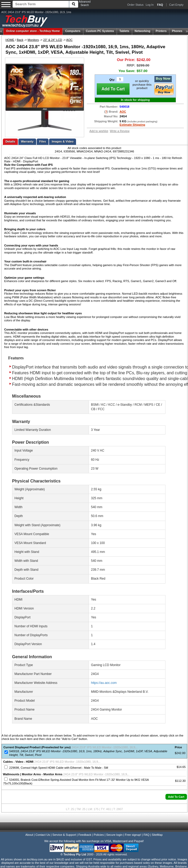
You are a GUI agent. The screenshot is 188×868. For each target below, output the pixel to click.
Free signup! (133, 835)
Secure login (114, 835)
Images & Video (63, 141)
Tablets (124, 31)
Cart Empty (176, 5)
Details (10, 141)
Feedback (85, 835)
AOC (69, 40)
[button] (176, 797)
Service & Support (64, 835)
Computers (73, 31)
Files (43, 141)
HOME (10, 40)
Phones (177, 31)
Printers (161, 31)
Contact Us (43, 835)
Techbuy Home (33, 31)
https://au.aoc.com (104, 683)
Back (20, 40)
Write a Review (120, 131)
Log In (150, 5)
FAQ (147, 835)
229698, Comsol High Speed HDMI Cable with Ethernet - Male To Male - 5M (59, 768)
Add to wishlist (99, 131)
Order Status (135, 5)
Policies (99, 835)
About (29, 835)
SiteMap (157, 835)
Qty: (112, 80)
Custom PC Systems (100, 31)
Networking (142, 31)
